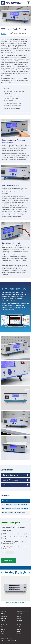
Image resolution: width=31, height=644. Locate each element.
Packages (19, 616)
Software (3, 621)
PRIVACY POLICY (12, 641)
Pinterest (19, 634)
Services (3, 631)
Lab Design (19, 621)
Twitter (18, 631)
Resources (4, 629)
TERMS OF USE (4, 641)
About (2, 627)
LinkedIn (19, 627)
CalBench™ (19, 614)
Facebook (19, 629)
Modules (19, 618)
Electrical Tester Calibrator (15, 504)
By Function (4, 616)
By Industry (4, 618)
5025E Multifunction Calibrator (16, 602)
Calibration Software (14, 513)
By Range (3, 614)
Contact (3, 634)
